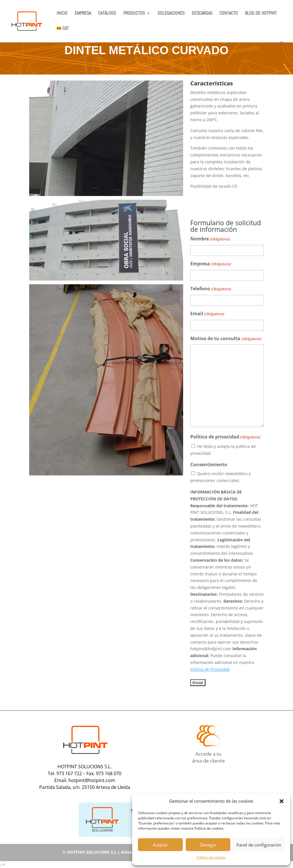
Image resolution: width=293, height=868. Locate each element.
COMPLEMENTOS (232, 200)
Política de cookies (211, 857)
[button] (282, 801)
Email (207, 314)
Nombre (210, 239)
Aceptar (160, 845)
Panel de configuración (259, 845)
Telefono (211, 289)
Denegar (208, 845)
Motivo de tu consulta (226, 339)
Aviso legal (132, 852)
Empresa (211, 264)
